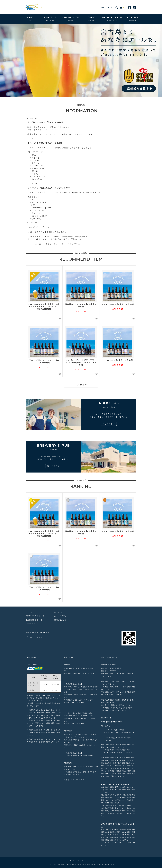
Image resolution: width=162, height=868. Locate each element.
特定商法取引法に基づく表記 (39, 631)
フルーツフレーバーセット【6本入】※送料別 (44, 361)
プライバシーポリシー (36, 635)
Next (157, 60)
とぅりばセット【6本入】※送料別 (118, 304)
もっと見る (82, 384)
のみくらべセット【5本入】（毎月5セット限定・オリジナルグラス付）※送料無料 (44, 307)
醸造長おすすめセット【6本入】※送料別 (81, 306)
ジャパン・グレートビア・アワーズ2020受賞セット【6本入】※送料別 (81, 363)
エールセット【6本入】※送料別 (118, 360)
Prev (5, 60)
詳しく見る (109, 423)
